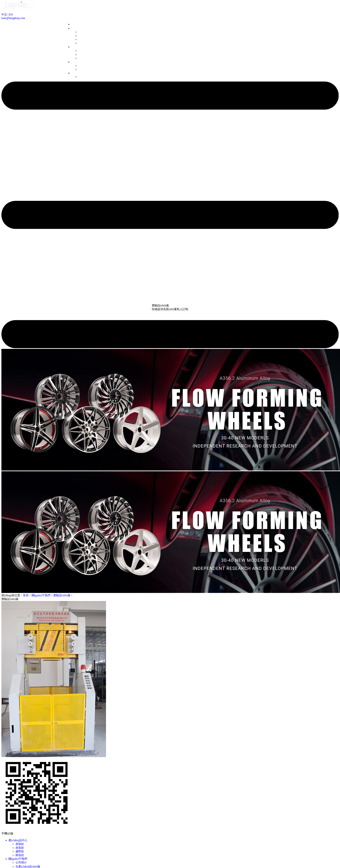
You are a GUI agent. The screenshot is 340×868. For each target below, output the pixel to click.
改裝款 (83, 36)
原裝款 (83, 32)
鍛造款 (83, 43)
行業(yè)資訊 (86, 69)
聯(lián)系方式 (87, 77)
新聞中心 (77, 62)
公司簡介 (84, 50)
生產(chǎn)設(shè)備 (91, 55)
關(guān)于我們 (81, 47)
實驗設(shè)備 (87, 58)
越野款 (83, 39)
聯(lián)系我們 (80, 73)
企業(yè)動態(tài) (89, 66)
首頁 (74, 24)
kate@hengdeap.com (13, 18)
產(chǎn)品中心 (81, 28)
